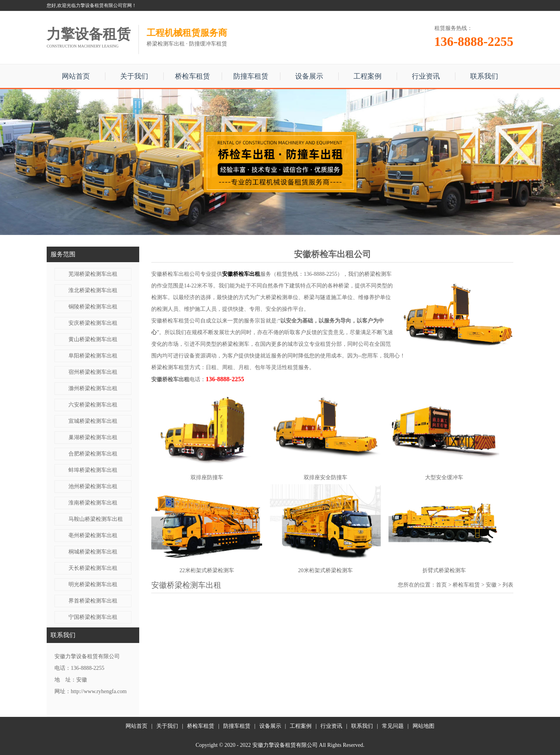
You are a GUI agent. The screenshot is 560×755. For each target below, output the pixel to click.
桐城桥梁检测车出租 (93, 552)
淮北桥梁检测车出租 (93, 290)
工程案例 (367, 76)
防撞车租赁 (251, 76)
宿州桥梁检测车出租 (93, 372)
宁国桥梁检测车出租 (93, 617)
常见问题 (393, 726)
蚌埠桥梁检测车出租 (93, 470)
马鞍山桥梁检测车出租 (96, 519)
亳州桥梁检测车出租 (93, 535)
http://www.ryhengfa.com (99, 691)
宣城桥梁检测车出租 (93, 421)
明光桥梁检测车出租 (93, 584)
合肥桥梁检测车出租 (93, 454)
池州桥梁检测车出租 (93, 486)
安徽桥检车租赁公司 (176, 321)
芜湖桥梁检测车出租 (93, 274)
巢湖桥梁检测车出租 (93, 437)
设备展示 (309, 76)
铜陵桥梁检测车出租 (93, 307)
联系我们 (484, 76)
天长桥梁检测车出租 (93, 568)
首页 (441, 585)
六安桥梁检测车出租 (93, 405)
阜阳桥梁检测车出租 (93, 356)
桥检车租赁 (192, 76)
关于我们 (134, 76)
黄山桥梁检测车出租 (93, 339)
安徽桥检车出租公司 (176, 274)
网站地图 (423, 726)
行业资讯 (426, 76)
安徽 (491, 585)
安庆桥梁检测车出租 (93, 323)
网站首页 (76, 76)
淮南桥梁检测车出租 (93, 503)
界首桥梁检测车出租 (93, 601)
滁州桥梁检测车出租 (93, 388)
